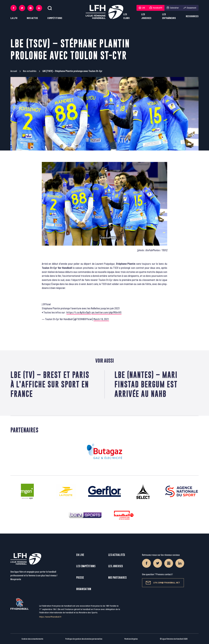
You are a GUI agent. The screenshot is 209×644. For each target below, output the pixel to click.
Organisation (84, 589)
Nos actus (32, 18)
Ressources (192, 16)
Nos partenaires (118, 578)
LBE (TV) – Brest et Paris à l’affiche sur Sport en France (50, 384)
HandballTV (156, 8)
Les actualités (117, 555)
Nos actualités (30, 71)
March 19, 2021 (101, 319)
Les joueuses (146, 16)
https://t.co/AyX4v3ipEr (79, 313)
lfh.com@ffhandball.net (163, 583)
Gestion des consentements (32, 639)
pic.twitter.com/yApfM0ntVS (107, 313)
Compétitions (55, 18)
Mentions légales (131, 639)
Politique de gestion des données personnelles (84, 639)
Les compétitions (86, 566)
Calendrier (173, 8)
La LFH (14, 18)
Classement (190, 8)
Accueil (14, 71)
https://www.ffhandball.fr (50, 617)
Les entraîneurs (169, 16)
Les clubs (126, 16)
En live (80, 555)
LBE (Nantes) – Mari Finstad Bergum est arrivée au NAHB (146, 384)
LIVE (142, 8)
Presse (80, 578)
